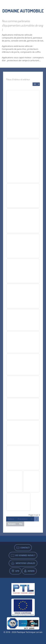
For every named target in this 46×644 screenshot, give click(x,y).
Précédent (23, 519)
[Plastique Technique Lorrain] (23, 589)
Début (11, 519)
